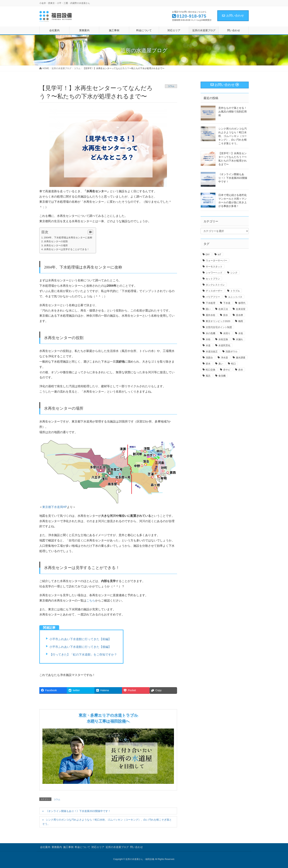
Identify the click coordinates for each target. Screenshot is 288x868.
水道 (208, 345)
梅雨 (241, 321)
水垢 (241, 333)
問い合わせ (136, 847)
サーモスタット (214, 267)
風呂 (208, 376)
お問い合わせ (233, 16)
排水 (226, 315)
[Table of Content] (90, 232)
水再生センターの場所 (56, 245)
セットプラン (213, 279)
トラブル (235, 291)
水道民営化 (224, 345)
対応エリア (98, 847)
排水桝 (239, 315)
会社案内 (45, 847)
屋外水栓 (210, 315)
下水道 (227, 303)
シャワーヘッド (214, 273)
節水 (208, 364)
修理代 (242, 303)
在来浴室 (241, 309)
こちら (91, 601)
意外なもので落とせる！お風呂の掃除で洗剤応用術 (233, 112)
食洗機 (222, 376)
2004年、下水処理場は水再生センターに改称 (68, 238)
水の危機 (210, 333)
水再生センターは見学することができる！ (67, 249)
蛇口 (233, 364)
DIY (208, 254)
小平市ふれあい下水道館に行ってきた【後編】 (80, 647)
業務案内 (57, 847)
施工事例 (68, 847)
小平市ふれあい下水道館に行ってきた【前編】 (80, 639)
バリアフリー (213, 297)
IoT (219, 254)
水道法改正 (212, 351)
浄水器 (224, 358)
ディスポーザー (214, 291)
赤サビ (227, 370)
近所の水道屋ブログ (117, 847)
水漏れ (239, 339)
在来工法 (223, 309)
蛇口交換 (210, 370)
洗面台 (209, 358)
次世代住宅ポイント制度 (219, 327)
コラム (171, 86)
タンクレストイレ (215, 285)
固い (208, 309)
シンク (234, 273)
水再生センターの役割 (56, 241)
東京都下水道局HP (55, 507)
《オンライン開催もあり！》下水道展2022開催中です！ (78, 811)
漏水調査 (241, 358)
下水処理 (210, 303)
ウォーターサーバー (216, 261)
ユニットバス (235, 297)
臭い (221, 364)
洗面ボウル (232, 351)
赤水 (241, 370)
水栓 (208, 339)
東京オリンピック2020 (218, 321)
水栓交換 (223, 339)
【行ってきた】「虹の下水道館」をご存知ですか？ (83, 655)
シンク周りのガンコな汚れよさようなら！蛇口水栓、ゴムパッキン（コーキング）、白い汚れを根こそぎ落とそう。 (107, 822)
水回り (227, 333)
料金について (82, 847)
